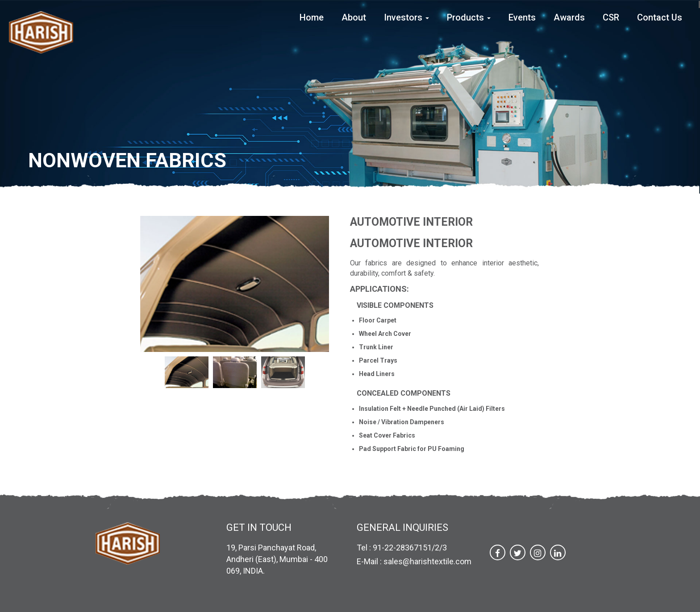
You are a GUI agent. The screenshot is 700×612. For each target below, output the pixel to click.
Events (522, 17)
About (354, 17)
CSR (611, 17)
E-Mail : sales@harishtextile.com (414, 561)
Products (469, 17)
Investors (406, 17)
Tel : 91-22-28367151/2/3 (402, 548)
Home (312, 17)
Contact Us (660, 17)
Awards (569, 17)
